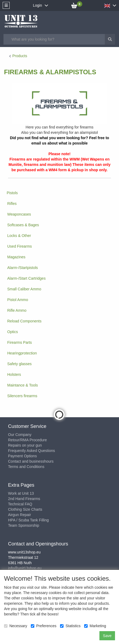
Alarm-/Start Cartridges (26, 278)
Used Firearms (20, 246)
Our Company (20, 435)
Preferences (44, 626)
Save (107, 636)
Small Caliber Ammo (24, 289)
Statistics (70, 626)
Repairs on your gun (25, 445)
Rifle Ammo (17, 310)
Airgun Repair (20, 515)
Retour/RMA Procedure (27, 440)
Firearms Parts (20, 342)
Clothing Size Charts (25, 509)
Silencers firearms (22, 396)
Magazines (16, 257)
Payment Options (22, 456)
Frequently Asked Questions (31, 451)
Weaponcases (19, 214)
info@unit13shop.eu (25, 568)
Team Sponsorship (24, 525)
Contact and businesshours (31, 461)
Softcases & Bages (23, 225)
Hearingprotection (22, 353)
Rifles (12, 204)
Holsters (14, 374)
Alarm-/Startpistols (23, 268)
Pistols (12, 193)
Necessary (16, 626)
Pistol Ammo (18, 300)
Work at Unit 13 (21, 493)
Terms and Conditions (26, 467)
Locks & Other (19, 236)
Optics (13, 332)
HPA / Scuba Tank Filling (28, 520)
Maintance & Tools (23, 385)
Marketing (95, 626)
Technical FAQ (20, 504)
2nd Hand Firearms (24, 499)
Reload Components (24, 321)
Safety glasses (19, 364)
